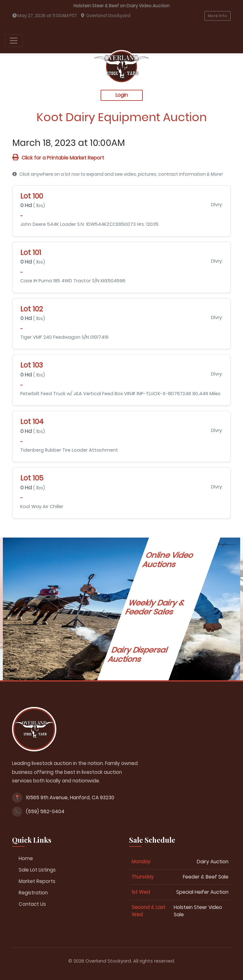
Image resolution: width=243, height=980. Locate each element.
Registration (33, 893)
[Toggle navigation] (14, 41)
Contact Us (32, 904)
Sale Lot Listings (37, 870)
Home (26, 858)
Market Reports (37, 881)
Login (122, 95)
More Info (218, 16)
